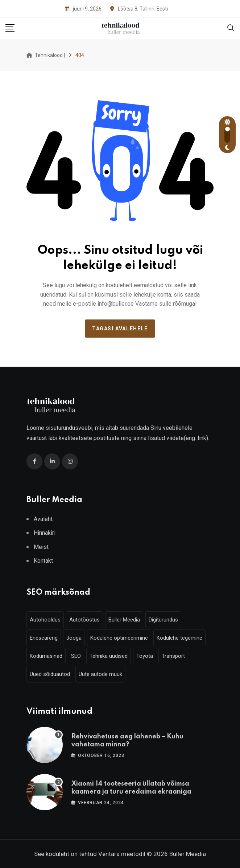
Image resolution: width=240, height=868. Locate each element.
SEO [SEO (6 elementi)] (76, 656)
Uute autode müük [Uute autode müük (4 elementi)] (100, 674)
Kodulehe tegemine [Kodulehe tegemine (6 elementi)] (179, 638)
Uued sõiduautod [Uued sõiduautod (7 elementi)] (50, 674)
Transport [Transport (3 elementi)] (173, 656)
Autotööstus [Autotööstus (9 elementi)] (84, 620)
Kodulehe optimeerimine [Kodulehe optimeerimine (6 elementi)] (119, 638)
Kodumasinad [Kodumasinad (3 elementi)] (46, 656)
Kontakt (43, 561)
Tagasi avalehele (120, 329)
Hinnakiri (45, 533)
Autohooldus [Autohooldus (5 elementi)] (45, 620)
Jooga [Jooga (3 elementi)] (74, 638)
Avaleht (43, 519)
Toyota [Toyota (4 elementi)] (145, 656)
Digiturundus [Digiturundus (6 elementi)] (163, 620)
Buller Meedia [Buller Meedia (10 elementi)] (124, 620)
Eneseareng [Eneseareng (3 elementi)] (44, 638)
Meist (41, 547)
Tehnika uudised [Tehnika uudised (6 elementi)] (109, 656)
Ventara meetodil (122, 854)
